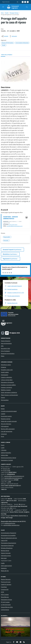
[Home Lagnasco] (15, 7)
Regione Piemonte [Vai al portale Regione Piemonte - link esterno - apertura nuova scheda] (6, 2)
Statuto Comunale (6, 553)
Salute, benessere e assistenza (9, 392)
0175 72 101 (6, 469)
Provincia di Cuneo (6, 582)
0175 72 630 (7, 470)
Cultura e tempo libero (7, 380)
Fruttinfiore (4, 587)
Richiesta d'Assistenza (7, 548)
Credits (3, 563)
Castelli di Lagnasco (6, 584)
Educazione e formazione (7, 382)
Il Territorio (4, 450)
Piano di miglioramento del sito (9, 538)
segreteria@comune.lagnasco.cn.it (15, 226)
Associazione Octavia (6, 600)
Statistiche (4, 568)
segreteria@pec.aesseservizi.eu (11, 525)
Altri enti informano (6, 424)
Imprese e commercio (6, 387)
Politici (3, 356)
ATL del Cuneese (5, 602)
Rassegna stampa (6, 419)
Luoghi (3, 448)
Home (2, 13)
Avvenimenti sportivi (6, 416)
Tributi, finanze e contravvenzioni (9, 395)
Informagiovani (5, 426)
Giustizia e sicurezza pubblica (8, 385)
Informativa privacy (6, 556)
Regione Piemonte (6, 579)
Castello (3, 414)
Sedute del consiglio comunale (9, 421)
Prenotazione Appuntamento (8, 543)
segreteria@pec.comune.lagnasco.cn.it (14, 476)
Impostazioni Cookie (6, 561)
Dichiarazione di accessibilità (8, 535)
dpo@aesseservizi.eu (10, 523)
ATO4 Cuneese (5, 595)
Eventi (3, 445)
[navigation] (3, 7)
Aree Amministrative (6, 343)
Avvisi (2, 436)
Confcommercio (5, 610)
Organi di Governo (6, 341)
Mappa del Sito (5, 571)
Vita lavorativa (5, 400)
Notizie (3, 409)
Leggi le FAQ (4, 540)
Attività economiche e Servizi (8, 458)
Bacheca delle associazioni (8, 429)
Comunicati (4, 434)
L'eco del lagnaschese (7, 431)
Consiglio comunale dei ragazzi (9, 411)
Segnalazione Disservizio (7, 545)
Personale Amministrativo (8, 353)
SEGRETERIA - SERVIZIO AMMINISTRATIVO (11, 218)
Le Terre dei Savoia (6, 605)
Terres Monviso (5, 597)
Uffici (2, 346)
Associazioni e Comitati (7, 460)
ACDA (2, 592)
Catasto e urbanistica (6, 377)
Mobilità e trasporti (6, 390)
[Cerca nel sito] (27, 7)
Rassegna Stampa (14, 13)
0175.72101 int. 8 (13, 225)
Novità (7, 13)
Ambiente (3, 367)
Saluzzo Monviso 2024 (7, 607)
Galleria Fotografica (6, 453)
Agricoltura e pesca (6, 365)
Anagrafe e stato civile (7, 370)
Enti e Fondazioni (5, 351)
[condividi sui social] (5, 36)
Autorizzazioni (5, 375)
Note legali (4, 558)
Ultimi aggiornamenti (6, 566)
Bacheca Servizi (5, 551)
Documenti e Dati (5, 348)
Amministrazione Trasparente (9, 533)
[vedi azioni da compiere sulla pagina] (13, 36)
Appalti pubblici (5, 372)
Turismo (3, 397)
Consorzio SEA (5, 589)
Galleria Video (4, 455)
